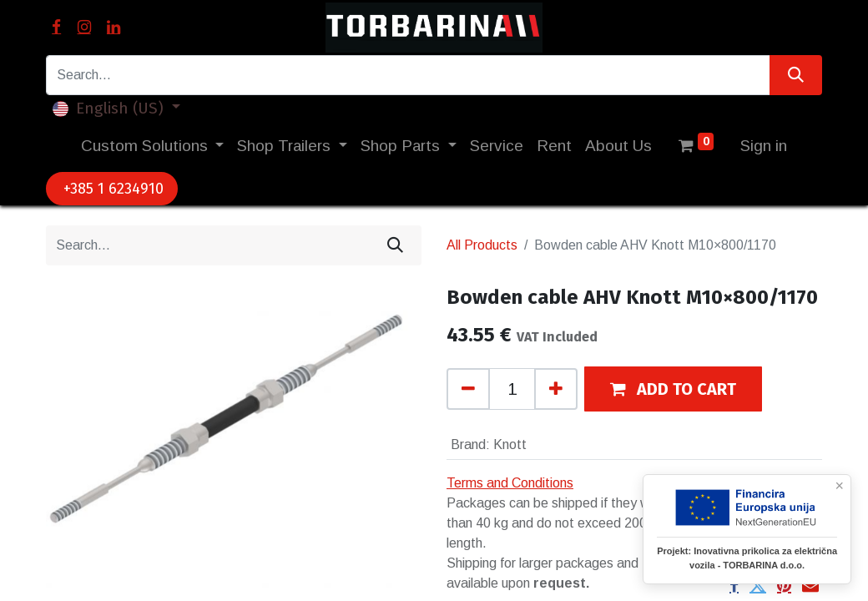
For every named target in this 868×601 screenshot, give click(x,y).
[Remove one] (468, 389)
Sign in (764, 146)
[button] (673, 389)
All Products (482, 245)
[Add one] (556, 389)
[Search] (796, 75)
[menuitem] (497, 146)
